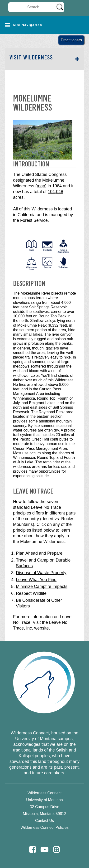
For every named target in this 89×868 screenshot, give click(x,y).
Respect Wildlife (31, 593)
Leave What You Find (36, 580)
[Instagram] (56, 850)
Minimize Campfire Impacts (42, 587)
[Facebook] (33, 850)
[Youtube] (44, 850)
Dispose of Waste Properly (41, 573)
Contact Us (44, 821)
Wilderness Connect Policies (44, 827)
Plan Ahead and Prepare (39, 553)
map (41, 186)
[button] (44, 25)
